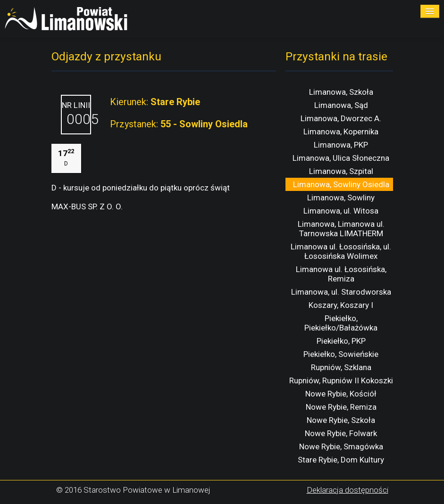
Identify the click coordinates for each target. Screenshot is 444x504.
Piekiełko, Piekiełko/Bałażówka (341, 323)
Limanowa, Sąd (341, 105)
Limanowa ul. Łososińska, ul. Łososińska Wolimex (341, 251)
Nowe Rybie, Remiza (341, 407)
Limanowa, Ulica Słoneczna (341, 158)
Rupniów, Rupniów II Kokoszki (341, 380)
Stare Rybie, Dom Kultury (341, 460)
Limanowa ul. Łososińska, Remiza (341, 274)
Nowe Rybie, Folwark (341, 433)
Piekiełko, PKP (341, 341)
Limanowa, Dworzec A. (341, 118)
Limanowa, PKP (341, 145)
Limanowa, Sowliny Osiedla (341, 184)
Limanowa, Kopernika (341, 132)
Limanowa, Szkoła (341, 92)
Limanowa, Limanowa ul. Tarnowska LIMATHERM (341, 229)
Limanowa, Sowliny (341, 198)
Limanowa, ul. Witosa (341, 211)
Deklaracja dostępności (348, 490)
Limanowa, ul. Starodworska (341, 292)
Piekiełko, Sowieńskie (341, 354)
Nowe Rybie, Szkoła (341, 420)
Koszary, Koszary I (341, 305)
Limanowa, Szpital (341, 171)
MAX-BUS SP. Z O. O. (87, 207)
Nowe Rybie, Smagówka (341, 446)
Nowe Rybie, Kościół (341, 394)
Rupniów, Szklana (341, 367)
